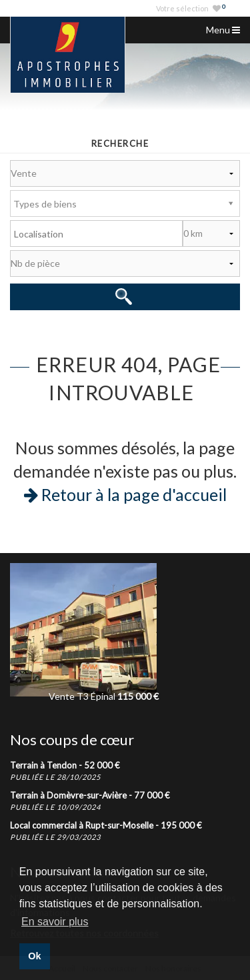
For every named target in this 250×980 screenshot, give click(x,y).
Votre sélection (191, 8)
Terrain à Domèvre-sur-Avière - (90, 795)
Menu (223, 30)
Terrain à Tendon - (65, 765)
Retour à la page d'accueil (125, 494)
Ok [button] (34, 956)
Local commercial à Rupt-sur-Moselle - (106, 825)
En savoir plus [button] (55, 922)
